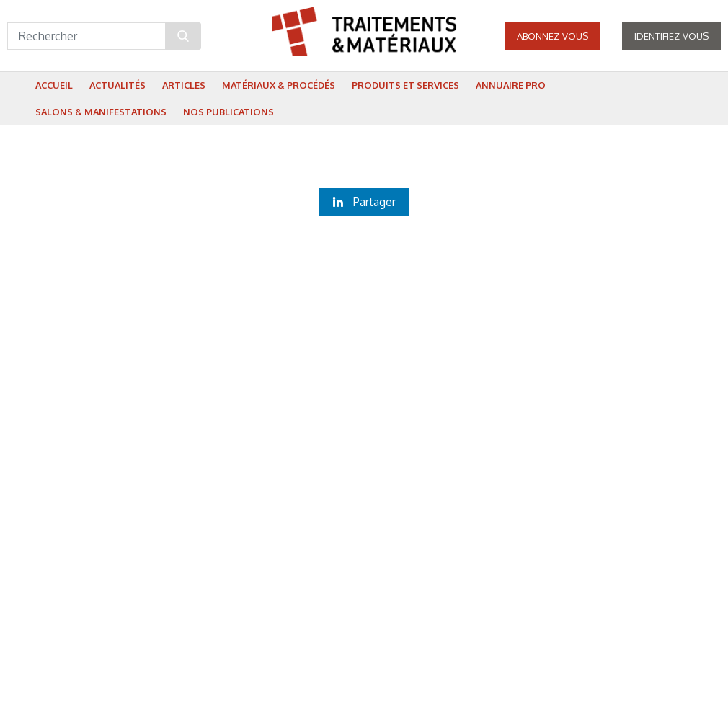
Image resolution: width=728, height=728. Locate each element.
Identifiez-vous (671, 36)
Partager (364, 202)
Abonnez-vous (552, 36)
